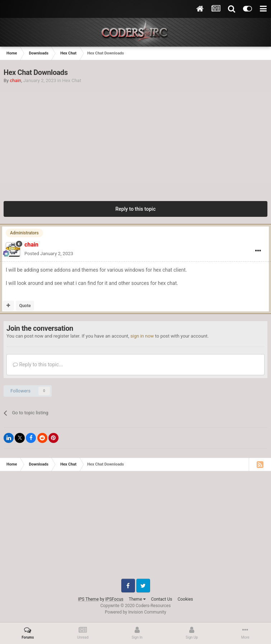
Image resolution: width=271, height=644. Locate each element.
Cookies (185, 599)
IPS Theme (88, 599)
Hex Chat (72, 80)
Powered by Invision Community (135, 612)
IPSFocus (114, 599)
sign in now (142, 336)
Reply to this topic (136, 209)
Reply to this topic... (38, 364)
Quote (25, 306)
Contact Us (162, 599)
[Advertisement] (136, 138)
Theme (137, 599)
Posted (49, 254)
